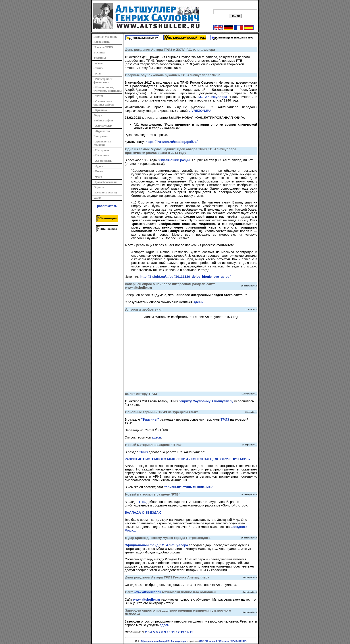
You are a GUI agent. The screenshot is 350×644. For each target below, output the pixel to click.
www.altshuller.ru (147, 592)
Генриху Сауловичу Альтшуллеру (206, 401)
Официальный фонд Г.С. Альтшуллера (156, 545)
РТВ (142, 502)
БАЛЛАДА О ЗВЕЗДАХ (143, 513)
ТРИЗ (225, 419)
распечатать (107, 206)
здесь (198, 302)
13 (182, 632)
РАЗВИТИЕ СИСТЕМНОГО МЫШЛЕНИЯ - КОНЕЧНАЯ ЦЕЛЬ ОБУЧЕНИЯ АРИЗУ (187, 459)
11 (173, 632)
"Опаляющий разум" (175, 160)
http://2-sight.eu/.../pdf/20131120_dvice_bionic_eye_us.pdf (185, 277)
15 (191, 632)
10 (169, 632)
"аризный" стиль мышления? (189, 487)
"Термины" (150, 419)
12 (178, 632)
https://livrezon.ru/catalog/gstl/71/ (172, 142)
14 (187, 632)
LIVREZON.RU (199, 111)
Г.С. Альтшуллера (212, 97)
